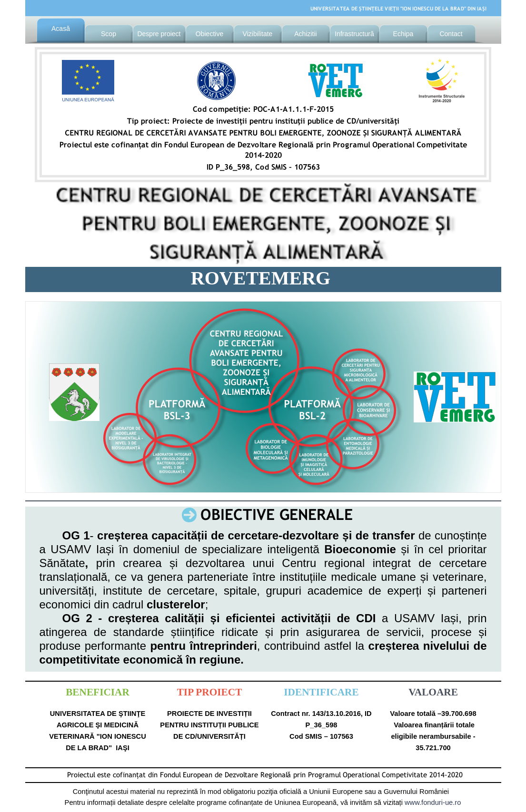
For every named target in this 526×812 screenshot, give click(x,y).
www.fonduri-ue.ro (433, 802)
